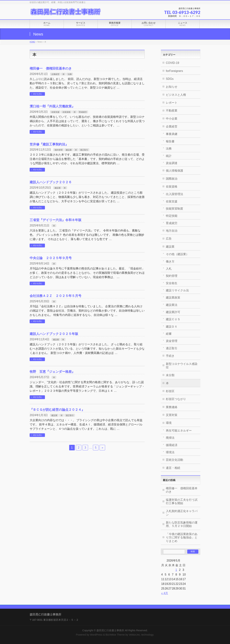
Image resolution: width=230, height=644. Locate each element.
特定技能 (172, 216)
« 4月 (165, 593)
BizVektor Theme (115, 635)
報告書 (170, 141)
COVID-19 (172, 63)
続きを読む (38, 94)
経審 (169, 334)
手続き (170, 356)
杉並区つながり (176, 399)
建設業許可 (173, 312)
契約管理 (59, 150)
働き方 (170, 261)
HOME (32, 42)
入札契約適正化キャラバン (182, 513)
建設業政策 (173, 298)
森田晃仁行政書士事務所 (110, 630)
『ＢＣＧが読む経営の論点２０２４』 (57, 410)
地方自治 (172, 231)
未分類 (170, 375)
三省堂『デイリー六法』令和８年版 (56, 220)
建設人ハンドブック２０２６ (51, 182)
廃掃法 (170, 438)
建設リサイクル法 (177, 290)
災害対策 (172, 415)
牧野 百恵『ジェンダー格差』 (52, 372)
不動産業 (172, 111)
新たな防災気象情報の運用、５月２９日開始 (182, 524)
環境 (169, 423)
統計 (169, 156)
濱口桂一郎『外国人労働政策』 (52, 106)
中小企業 (172, 119)
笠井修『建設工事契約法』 (49, 144)
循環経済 (172, 445)
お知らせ (172, 87)
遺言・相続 (173, 468)
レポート (172, 103)
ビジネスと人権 (176, 95)
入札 (169, 269)
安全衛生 (172, 283)
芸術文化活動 (174, 460)
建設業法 (172, 305)
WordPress (96, 635)
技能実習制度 (174, 209)
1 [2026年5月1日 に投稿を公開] (176, 570)
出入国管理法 (174, 194)
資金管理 (172, 341)
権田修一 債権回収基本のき (51, 68)
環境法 (170, 452)
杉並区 (170, 391)
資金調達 (172, 163)
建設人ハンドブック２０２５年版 (54, 334)
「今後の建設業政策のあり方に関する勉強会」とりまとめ (182, 538)
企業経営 (55, 74)
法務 (70, 74)
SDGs (170, 79)
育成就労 (83, 112)
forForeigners (174, 71)
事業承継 (172, 134)
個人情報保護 (174, 171)
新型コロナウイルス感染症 (182, 366)
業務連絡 (172, 407)
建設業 (69, 150)
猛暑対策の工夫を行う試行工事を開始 (182, 501)
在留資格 (66, 112)
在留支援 (55, 112)
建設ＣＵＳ (173, 319)
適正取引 (84, 150)
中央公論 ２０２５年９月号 (51, 258)
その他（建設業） (177, 254)
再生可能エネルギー (179, 431)
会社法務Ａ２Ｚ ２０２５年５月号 (56, 296)
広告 (169, 239)
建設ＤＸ (172, 327)
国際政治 (172, 179)
